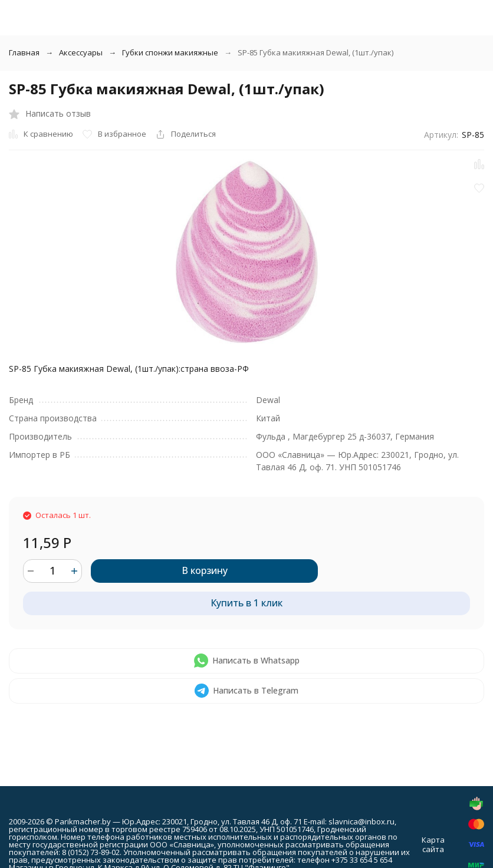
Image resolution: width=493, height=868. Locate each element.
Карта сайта (433, 844)
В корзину (205, 570)
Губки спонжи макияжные (170, 52)
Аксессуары (81, 52)
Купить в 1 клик (246, 603)
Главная (24, 52)
